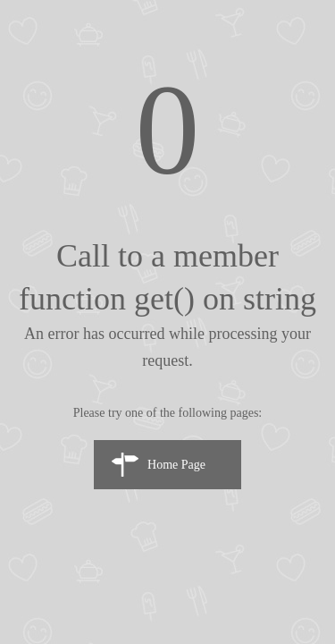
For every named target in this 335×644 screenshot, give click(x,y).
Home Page (176, 465)
